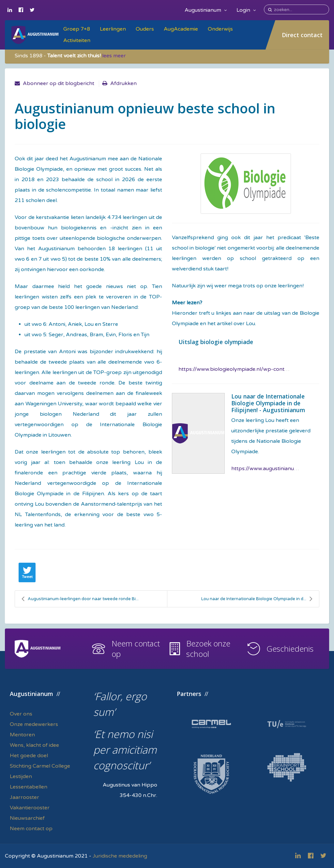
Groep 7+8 (77, 29)
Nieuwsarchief (27, 818)
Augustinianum (206, 10)
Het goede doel (29, 756)
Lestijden (21, 776)
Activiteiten (77, 40)
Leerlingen (113, 29)
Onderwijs (220, 29)
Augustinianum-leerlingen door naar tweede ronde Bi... (80, 599)
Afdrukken (123, 83)
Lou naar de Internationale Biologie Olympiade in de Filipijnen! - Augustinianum (268, 403)
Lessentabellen (29, 787)
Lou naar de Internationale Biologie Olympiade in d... (257, 599)
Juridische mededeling (120, 856)
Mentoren (22, 735)
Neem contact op (136, 649)
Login (246, 10)
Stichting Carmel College (40, 766)
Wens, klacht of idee (34, 745)
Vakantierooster (30, 808)
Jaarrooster (24, 797)
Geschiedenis (290, 649)
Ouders (145, 29)
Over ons (21, 714)
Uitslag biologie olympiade (216, 342)
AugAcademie (181, 29)
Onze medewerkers (34, 724)
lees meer (114, 56)
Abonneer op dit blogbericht (59, 83)
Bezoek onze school (208, 649)
